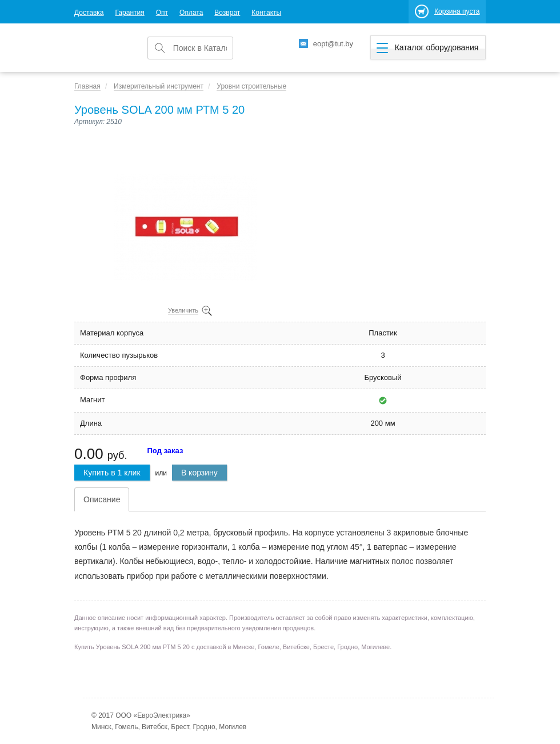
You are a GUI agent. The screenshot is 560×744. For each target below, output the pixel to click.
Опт (162, 13)
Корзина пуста (457, 11)
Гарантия (130, 13)
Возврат (227, 13)
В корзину (199, 473)
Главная (87, 86)
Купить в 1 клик (112, 473)
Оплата (191, 13)
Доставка (89, 13)
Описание (102, 499)
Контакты (266, 13)
